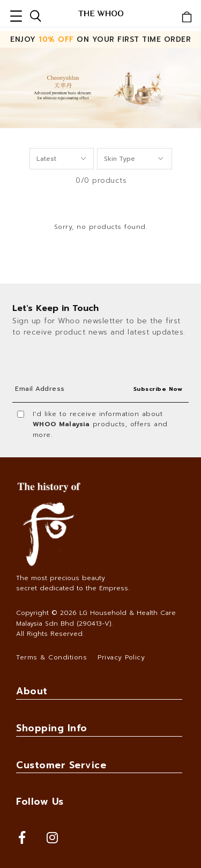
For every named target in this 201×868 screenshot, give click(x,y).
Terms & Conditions (51, 657)
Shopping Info (52, 728)
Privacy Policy (121, 657)
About (32, 691)
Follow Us (40, 802)
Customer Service (61, 765)
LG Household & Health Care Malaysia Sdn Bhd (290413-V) (96, 618)
